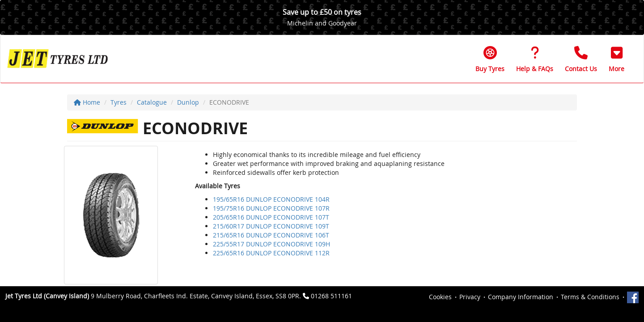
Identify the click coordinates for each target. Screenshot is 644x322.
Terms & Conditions (590, 297)
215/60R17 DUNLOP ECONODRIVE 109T (271, 226)
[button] (616, 59)
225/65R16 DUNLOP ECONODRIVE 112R (271, 253)
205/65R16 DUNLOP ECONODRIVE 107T (271, 217)
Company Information (521, 297)
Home (87, 102)
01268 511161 (331, 296)
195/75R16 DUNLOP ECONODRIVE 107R (271, 208)
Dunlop (188, 102)
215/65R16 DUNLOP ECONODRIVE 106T (271, 235)
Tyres (119, 102)
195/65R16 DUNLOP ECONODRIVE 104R (271, 199)
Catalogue (152, 102)
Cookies (440, 297)
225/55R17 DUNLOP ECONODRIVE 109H (271, 244)
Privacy (470, 297)
